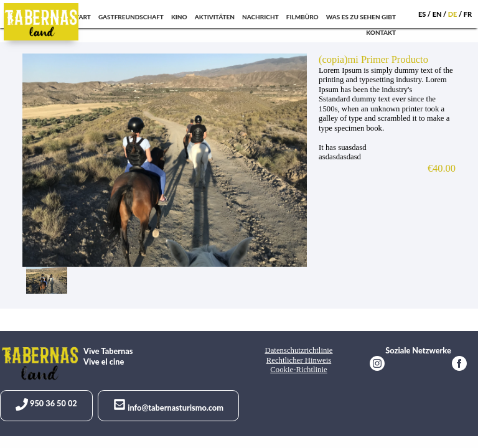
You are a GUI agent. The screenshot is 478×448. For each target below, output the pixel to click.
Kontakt (381, 32)
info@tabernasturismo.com (168, 405)
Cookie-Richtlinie (298, 370)
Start (82, 17)
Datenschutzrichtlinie (298, 350)
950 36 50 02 (46, 404)
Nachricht (260, 17)
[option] (167, 160)
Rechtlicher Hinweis (299, 360)
